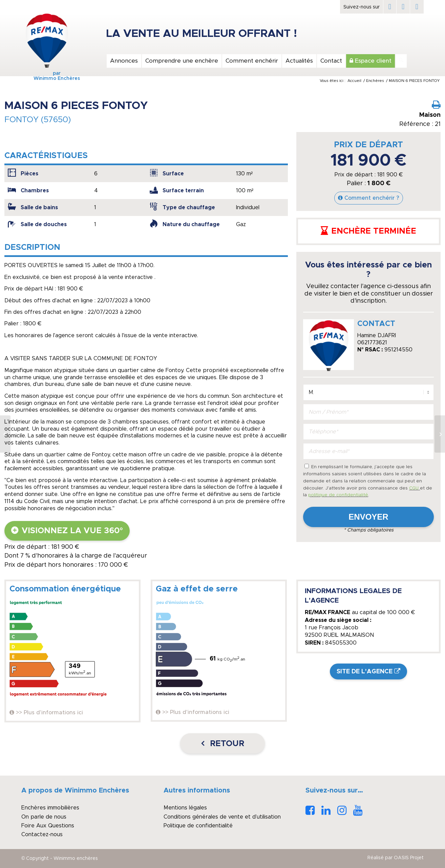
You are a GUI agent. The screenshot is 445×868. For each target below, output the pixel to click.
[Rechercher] (401, 61)
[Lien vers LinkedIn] (403, 7)
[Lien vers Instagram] (417, 7)
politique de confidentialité (338, 495)
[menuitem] (124, 61)
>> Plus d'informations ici (49, 713)
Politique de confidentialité (198, 826)
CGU (415, 488)
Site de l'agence (365, 672)
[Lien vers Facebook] (390, 7)
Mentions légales (185, 808)
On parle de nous (44, 817)
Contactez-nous (42, 834)
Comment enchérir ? (372, 198)
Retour (226, 744)
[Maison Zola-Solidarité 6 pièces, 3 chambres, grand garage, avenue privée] (5, 434)
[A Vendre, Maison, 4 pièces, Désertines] (440, 434)
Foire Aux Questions (48, 826)
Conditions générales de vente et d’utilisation (222, 817)
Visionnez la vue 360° (72, 531)
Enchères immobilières (50, 808)
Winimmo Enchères (47, 79)
